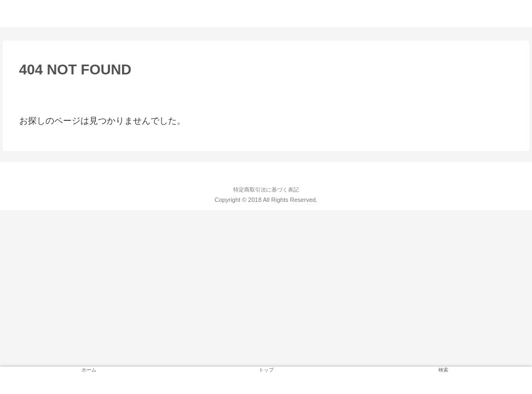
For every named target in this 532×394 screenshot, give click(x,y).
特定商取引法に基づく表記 (266, 190)
